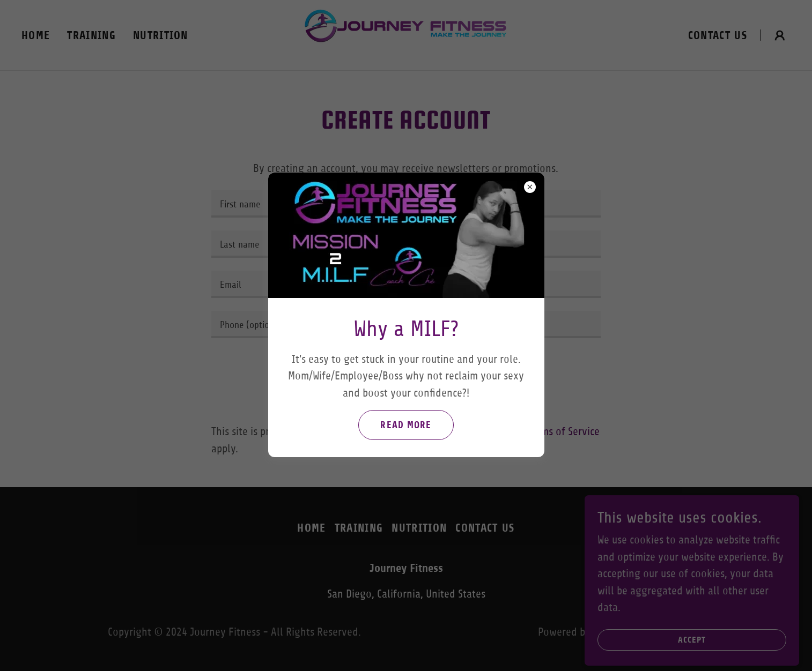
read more (406, 425)
